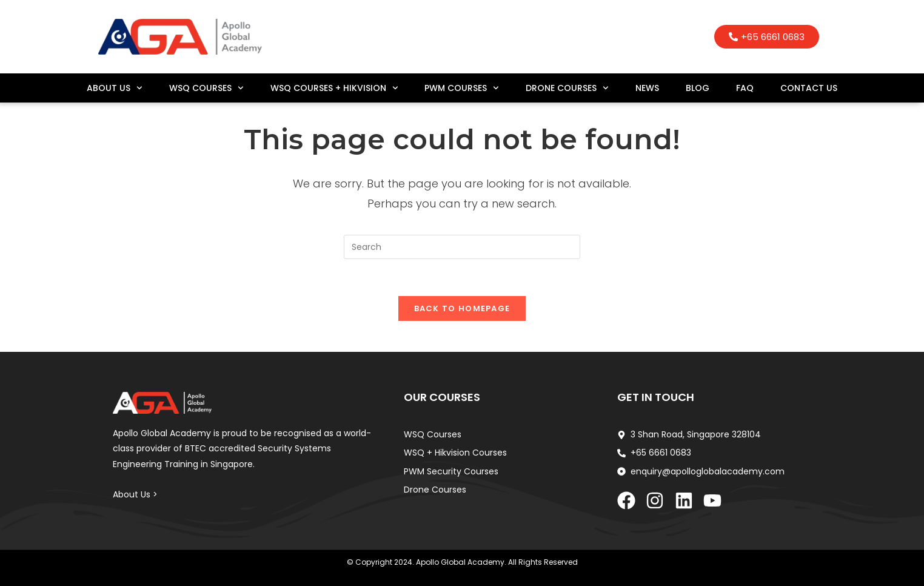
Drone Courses (567, 88)
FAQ (745, 88)
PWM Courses (462, 88)
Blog (698, 88)
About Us (115, 88)
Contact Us (809, 88)
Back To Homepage (462, 308)
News (647, 88)
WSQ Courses (206, 88)
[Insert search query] (462, 247)
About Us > (135, 494)
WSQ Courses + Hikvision (334, 88)
